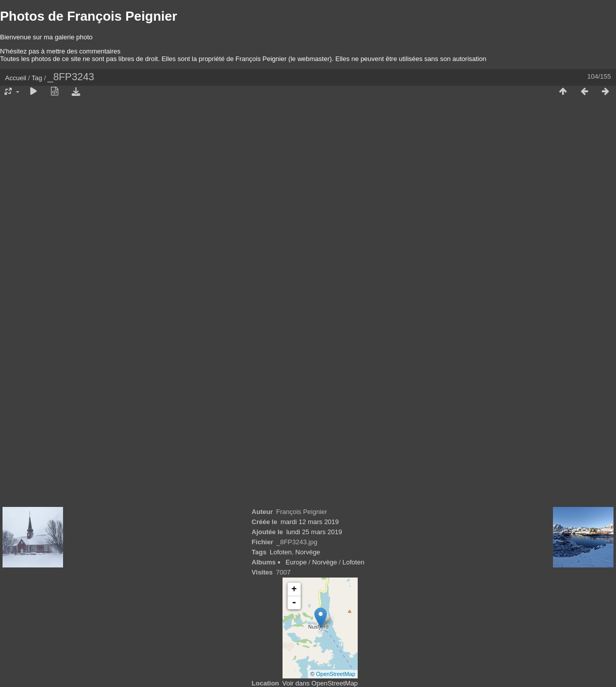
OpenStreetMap (335, 674)
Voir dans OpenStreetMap (320, 683)
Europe (296, 562)
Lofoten (281, 552)
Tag (37, 78)
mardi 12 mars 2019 (310, 522)
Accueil (16, 78)
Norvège (307, 552)
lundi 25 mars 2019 (314, 532)
